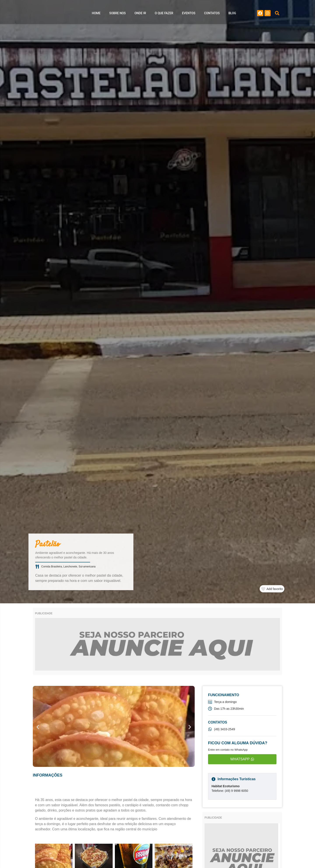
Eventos (189, 14)
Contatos (212, 14)
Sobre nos (118, 14)
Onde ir (140, 14)
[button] (277, 14)
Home (96, 14)
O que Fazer (164, 14)
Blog (232, 14)
